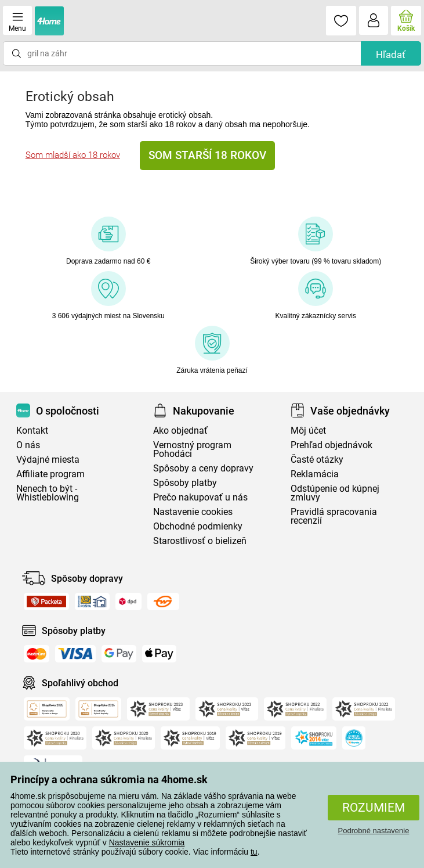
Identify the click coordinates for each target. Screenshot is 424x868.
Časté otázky (317, 460)
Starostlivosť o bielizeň (200, 541)
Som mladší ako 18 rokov (73, 155)
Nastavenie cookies (193, 512)
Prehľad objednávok (331, 445)
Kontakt (32, 431)
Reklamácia (315, 474)
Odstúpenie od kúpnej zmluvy (335, 493)
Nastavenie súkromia (147, 842)
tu (254, 852)
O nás (28, 445)
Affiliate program (50, 474)
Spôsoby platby (185, 483)
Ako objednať (180, 431)
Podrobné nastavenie (374, 831)
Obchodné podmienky (198, 526)
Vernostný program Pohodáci (192, 449)
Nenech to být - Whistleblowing (48, 493)
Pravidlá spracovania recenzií (334, 516)
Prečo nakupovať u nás (200, 497)
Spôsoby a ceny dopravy (203, 468)
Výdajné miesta (48, 460)
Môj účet (308, 431)
